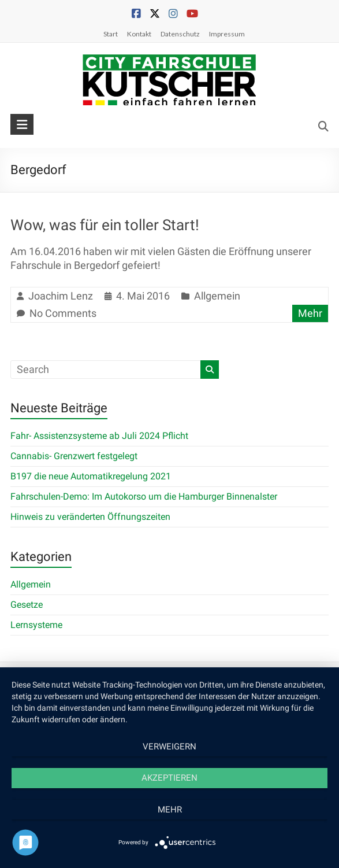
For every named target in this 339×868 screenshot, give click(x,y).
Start (111, 34)
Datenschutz (180, 34)
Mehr (310, 313)
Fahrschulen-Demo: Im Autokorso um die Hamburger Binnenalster (144, 496)
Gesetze (27, 605)
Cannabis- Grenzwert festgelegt (74, 456)
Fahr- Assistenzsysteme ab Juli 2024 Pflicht (99, 436)
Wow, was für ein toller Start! (105, 225)
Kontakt (139, 34)
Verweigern (169, 747)
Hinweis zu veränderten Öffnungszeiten (90, 517)
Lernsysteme (36, 625)
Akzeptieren (169, 778)
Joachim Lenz (61, 296)
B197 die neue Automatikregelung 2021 (91, 476)
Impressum (227, 34)
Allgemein (217, 296)
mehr (170, 810)
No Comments (63, 313)
